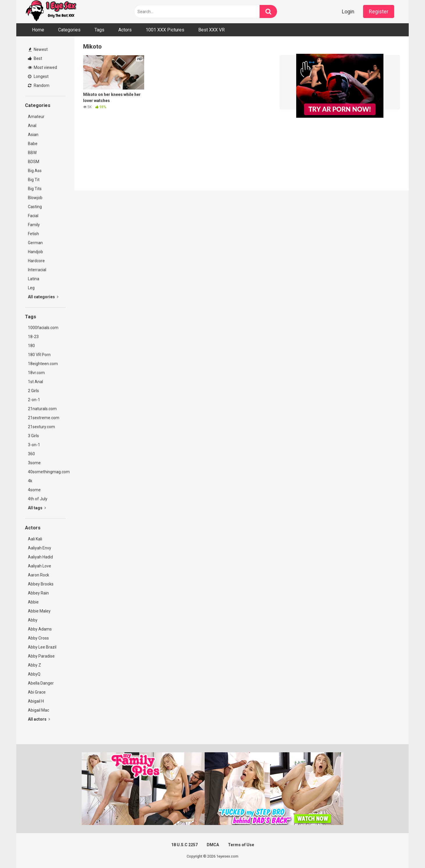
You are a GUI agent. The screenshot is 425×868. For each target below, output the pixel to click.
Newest (38, 49)
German (35, 243)
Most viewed (42, 67)
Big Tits (35, 189)
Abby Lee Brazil (42, 647)
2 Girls (33, 391)
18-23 (33, 337)
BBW (32, 153)
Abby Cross (38, 638)
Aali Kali (35, 539)
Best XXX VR (211, 30)
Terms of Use (241, 845)
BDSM (34, 162)
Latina (34, 279)
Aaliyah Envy (40, 548)
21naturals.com (42, 409)
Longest (38, 76)
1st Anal (35, 382)
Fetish (33, 234)
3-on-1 (34, 445)
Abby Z (34, 665)
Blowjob (35, 198)
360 (31, 454)
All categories (43, 297)
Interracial (37, 270)
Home (38, 30)
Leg (31, 288)
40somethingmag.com (47, 472)
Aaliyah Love (40, 566)
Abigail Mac (39, 710)
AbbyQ (34, 674)
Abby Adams (40, 629)
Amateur (36, 117)
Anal (32, 126)
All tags (37, 508)
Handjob (35, 252)
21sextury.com (41, 427)
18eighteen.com (43, 364)
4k (30, 481)
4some (34, 490)
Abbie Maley (39, 611)
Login (348, 11)
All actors (39, 719)
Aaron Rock (39, 575)
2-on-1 (34, 400)
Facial (33, 216)
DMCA (213, 845)
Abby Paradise (41, 656)
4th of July (38, 499)
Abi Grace (37, 692)
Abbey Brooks (41, 584)
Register (379, 11)
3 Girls (33, 436)
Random (39, 85)
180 (31, 346)
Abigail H (36, 701)
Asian (33, 135)
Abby (33, 620)
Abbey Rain (38, 593)
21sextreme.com (44, 418)
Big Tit (34, 180)
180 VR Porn (39, 355)
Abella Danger (41, 683)
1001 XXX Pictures (165, 30)
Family (34, 225)
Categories (69, 30)
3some (34, 463)
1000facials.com (43, 328)
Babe (33, 144)
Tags (99, 30)
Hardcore (36, 261)
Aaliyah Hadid (40, 557)
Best (35, 58)
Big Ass (35, 171)
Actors (125, 30)
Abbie (33, 602)
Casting (35, 207)
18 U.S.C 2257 (184, 845)
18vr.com (36, 373)
